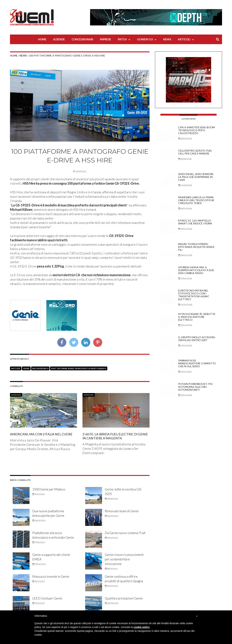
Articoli (184, 39)
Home (42, 39)
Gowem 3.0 (145, 39)
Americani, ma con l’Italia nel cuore (42, 434)
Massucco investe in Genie (51, 576)
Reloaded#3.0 (40, 368)
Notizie (16, 368)
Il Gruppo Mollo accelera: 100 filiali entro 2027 (197, 339)
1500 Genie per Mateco (49, 489)
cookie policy (142, 627)
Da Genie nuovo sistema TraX (125, 533)
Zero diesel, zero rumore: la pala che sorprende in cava (196, 177)
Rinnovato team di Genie (122, 511)
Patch (122, 39)
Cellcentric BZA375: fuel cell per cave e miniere (195, 152)
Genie (26, 368)
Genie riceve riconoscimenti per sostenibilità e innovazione (124, 559)
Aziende (59, 39)
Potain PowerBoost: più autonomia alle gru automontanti (195, 387)
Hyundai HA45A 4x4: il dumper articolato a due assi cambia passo (196, 270)
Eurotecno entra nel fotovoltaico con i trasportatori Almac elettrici (194, 295)
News (167, 39)
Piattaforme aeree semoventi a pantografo (79, 368)
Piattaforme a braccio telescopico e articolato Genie (49, 537)
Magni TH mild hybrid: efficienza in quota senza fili (196, 247)
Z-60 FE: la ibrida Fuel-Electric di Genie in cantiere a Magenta (111, 436)
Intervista (16, 395)
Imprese (105, 39)
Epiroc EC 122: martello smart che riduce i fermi (195, 222)
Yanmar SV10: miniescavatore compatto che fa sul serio (197, 363)
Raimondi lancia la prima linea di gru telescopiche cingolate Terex (196, 200)
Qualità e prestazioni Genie (124, 598)
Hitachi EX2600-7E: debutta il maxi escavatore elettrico (197, 317)
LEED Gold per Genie (47, 598)
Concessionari (82, 39)
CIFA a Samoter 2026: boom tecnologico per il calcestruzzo (196, 130)
